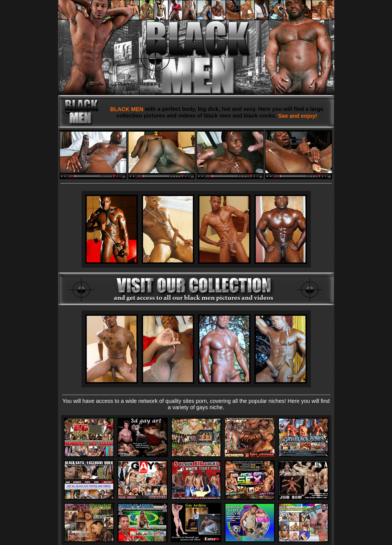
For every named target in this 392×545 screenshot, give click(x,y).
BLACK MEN (128, 109)
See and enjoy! (297, 116)
